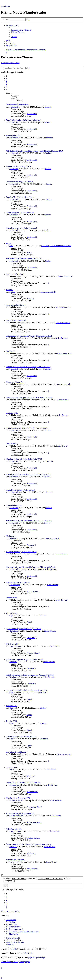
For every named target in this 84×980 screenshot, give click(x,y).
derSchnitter (14, 862)
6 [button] (6, 87)
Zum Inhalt (5, 6)
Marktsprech (11, 536)
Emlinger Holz (12, 413)
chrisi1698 (14, 631)
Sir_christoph (15, 585)
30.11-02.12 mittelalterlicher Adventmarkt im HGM (27, 690)
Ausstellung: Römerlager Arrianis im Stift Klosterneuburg (29, 397)
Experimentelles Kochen (16, 305)
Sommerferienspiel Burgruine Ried (20, 814)
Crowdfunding (12, 444)
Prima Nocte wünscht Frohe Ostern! (20, 490)
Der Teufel (10, 351)
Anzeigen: (14, 878)
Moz (11, 246)
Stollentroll (14, 107)
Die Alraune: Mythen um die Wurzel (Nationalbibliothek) (29, 336)
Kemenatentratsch (65, 276)
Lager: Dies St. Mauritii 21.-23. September (23, 783)
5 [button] (6, 85)
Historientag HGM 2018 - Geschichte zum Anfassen (27, 428)
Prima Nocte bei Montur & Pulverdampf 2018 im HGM (28, 367)
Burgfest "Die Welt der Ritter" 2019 (20, 197)
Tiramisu (10, 290)
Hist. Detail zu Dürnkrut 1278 (18, 798)
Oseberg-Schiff (12, 767)
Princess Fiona (15, 646)
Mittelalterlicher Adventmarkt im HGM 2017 (24, 459)
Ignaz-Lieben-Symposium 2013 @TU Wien (23, 629)
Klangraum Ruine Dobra (16, 382)
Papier (9, 243)
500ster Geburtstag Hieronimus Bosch (21, 552)
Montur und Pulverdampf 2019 (18, 166)
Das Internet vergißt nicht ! (17, 752)
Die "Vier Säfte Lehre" (15, 274)
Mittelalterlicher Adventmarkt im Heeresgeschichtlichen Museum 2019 (34, 151)
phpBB (14, 949)
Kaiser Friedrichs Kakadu (16, 320)
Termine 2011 (11, 721)
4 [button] (6, 83)
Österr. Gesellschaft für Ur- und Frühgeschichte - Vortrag (29, 844)
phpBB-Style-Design (37, 957)
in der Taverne (61, 338)
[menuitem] (21, 30)
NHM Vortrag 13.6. (14, 829)
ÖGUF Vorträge (12, 644)
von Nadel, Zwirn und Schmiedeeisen (56, 246)
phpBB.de (28, 953)
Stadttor (48, 107)
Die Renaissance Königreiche (18, 582)
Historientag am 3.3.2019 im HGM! (20, 213)
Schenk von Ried (16, 800)
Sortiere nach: (45, 878)
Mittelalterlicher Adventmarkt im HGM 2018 (24, 259)
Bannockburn (11, 598)
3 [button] (6, 81)
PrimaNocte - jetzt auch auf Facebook (21, 736)
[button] (6, 90)
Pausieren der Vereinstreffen (17, 105)
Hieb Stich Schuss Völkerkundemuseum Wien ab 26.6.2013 (30, 675)
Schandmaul (14, 785)
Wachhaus (44, 739)
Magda (12, 292)
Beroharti (13, 538)
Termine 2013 (11, 613)
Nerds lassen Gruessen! (15, 860)
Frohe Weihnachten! (14, 136)
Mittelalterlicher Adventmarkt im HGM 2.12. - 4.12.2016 (29, 521)
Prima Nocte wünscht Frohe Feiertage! (21, 228)
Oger (11, 615)
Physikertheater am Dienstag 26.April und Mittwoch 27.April (30, 567)
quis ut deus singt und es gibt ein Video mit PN (25, 659)
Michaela (13, 770)
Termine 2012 (11, 706)
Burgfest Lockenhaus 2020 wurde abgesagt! (23, 120)
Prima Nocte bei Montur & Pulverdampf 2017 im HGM (28, 475)
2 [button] (6, 78)
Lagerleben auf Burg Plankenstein (20, 182)
